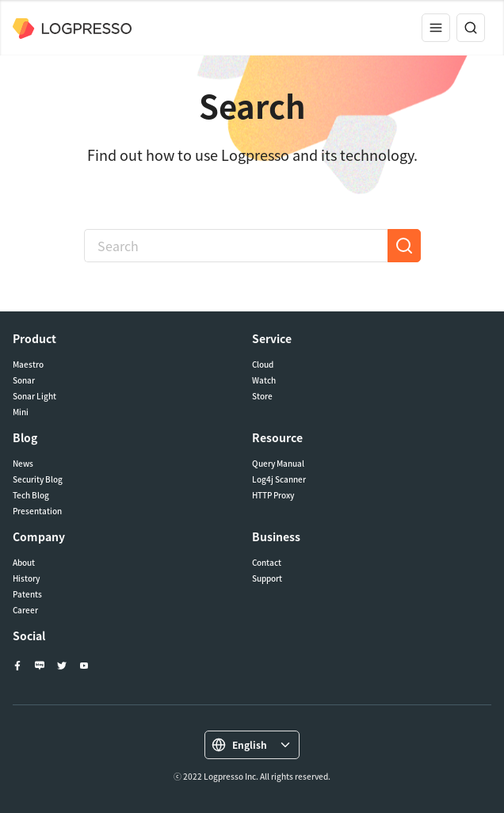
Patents (27, 594)
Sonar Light (34, 396)
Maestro (28, 365)
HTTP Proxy (273, 495)
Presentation (37, 511)
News (23, 464)
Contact (267, 563)
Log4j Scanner (279, 479)
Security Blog (38, 479)
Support (267, 578)
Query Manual (278, 464)
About (24, 563)
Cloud (263, 365)
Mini (21, 412)
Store (262, 396)
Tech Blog (31, 495)
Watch (264, 380)
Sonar (24, 380)
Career (25, 610)
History (26, 578)
